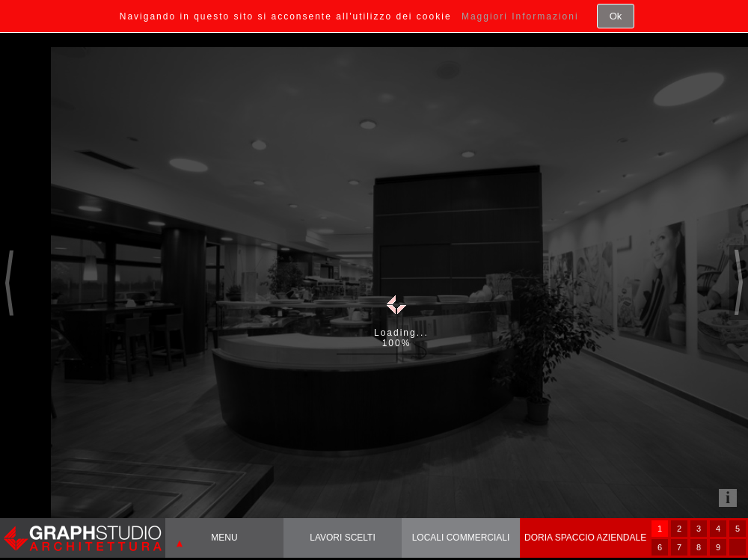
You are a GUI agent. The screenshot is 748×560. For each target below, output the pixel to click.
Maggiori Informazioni (520, 16)
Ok (616, 16)
